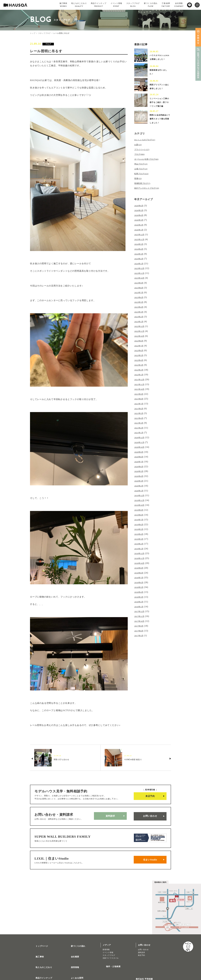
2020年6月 (140, 456)
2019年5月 (140, 515)
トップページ (38, 937)
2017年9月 (140, 604)
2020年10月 (140, 438)
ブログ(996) (140, 165)
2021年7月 (140, 398)
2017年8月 (140, 609)
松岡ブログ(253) (143, 183)
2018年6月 (140, 564)
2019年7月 (140, 505)
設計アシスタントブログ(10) (149, 196)
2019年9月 (140, 496)
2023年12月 (140, 272)
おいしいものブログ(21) (147, 151)
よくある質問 (74, 962)
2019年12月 (140, 483)
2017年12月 (140, 591)
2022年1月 (140, 371)
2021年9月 (140, 389)
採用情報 (72, 954)
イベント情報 (108, 945)
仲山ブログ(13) (142, 174)
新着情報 (106, 942)
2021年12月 (140, 375)
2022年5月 (140, 353)
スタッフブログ (45, 33)
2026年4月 (140, 222)
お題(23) (139, 156)
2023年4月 (140, 308)
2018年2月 (140, 582)
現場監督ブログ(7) (144, 192)
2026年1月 (140, 236)
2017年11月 (140, 595)
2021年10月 (140, 384)
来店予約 (150, 796)
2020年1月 (140, 478)
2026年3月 (140, 227)
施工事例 (36, 945)
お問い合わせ (150, 815)
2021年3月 (140, 415)
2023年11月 (140, 276)
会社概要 (72, 945)
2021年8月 (140, 393)
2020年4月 (140, 465)
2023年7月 (140, 294)
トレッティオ (37, 966)
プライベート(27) (143, 160)
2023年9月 (140, 285)
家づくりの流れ (75, 937)
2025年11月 (140, 245)
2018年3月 (140, 577)
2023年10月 (140, 281)
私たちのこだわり (40, 954)
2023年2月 (140, 317)
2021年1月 (140, 425)
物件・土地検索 (110, 957)
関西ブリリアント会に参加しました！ (159, 89)
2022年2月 (140, 366)
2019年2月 (140, 528)
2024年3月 (140, 258)
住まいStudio (150, 853)
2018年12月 (140, 537)
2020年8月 (140, 447)
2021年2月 (140, 420)
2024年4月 (140, 254)
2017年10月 (140, 600)
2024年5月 (140, 249)
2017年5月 (140, 613)
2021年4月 (140, 411)
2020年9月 (140, 443)
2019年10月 (140, 492)
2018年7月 (140, 559)
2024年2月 (140, 263)
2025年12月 (140, 240)
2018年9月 (140, 550)
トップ (33, 33)
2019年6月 (140, 510)
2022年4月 (140, 357)
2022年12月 (140, 326)
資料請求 (110, 815)
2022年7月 (140, 344)
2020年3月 (140, 470)
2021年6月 (140, 402)
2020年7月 (140, 452)
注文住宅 (36, 969)
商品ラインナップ (40, 962)
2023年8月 (140, 290)
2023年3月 (140, 312)
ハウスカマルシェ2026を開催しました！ (159, 58)
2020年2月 (140, 474)
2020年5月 (140, 460)
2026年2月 (140, 231)
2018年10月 (140, 546)
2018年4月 (140, 573)
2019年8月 (140, 501)
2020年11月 (140, 433)
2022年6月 (140, 348)
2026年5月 (140, 218)
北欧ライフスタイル (111, 950)
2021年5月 (140, 407)
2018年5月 (140, 568)
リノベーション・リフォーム (44, 972)
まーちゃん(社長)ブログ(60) (149, 169)
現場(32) (139, 187)
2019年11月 (140, 487)
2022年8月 (140, 339)
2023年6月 (140, 299)
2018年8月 (140, 555)
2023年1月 (140, 321)
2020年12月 (140, 429)
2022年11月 (140, 330)
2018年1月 (140, 586)
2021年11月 (140, 380)
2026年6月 (140, 213)
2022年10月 (140, 335)
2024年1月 (140, 267)
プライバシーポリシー (78, 970)
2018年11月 (140, 541)
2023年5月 (140, 303)
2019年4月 (140, 519)
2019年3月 (140, 523)
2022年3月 (140, 362)
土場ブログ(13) (142, 178)
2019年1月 (140, 532)
